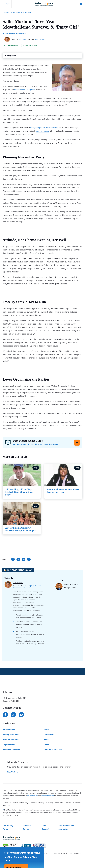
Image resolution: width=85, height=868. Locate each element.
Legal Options (9, 745)
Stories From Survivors (14, 33)
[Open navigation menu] (6, 4)
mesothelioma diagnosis (25, 90)
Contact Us (49, 734)
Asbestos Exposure (11, 750)
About (47, 729)
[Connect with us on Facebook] (5, 715)
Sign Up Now (14, 772)
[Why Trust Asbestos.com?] (18, 570)
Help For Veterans (11, 740)
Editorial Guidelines (53, 750)
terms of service (48, 796)
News (46, 740)
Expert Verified (12, 45)
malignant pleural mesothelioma (44, 128)
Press (46, 745)
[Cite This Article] (29, 559)
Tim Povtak (23, 39)
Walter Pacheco (40, 39)
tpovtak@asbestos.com (22, 588)
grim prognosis (43, 131)
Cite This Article (30, 45)
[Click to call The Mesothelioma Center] (81, 4)
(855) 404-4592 (36, 586)
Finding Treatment (11, 734)
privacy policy (32, 796)
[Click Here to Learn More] (77, 443)
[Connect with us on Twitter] (13, 715)
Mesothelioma (9, 729)
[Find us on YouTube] (21, 715)
